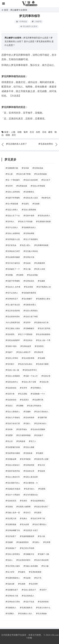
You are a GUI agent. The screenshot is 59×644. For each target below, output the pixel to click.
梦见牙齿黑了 (11, 536)
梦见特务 (9, 429)
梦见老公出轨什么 (43, 608)
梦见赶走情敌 (32, 275)
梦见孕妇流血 (38, 168)
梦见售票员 (39, 346)
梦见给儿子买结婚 (25, 222)
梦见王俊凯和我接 (23, 435)
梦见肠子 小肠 (43, 554)
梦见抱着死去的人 (29, 227)
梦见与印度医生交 (31, 495)
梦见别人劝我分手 (23, 352)
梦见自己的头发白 (25, 364)
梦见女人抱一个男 (43, 340)
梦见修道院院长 (23, 542)
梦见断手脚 (42, 418)
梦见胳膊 (9, 542)
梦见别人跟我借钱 (29, 210)
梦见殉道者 (21, 441)
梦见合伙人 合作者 (13, 287)
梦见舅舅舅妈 (43, 602)
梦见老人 (9, 560)
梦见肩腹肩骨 (40, 263)
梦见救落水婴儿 (30, 305)
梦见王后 (41, 465)
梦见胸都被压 (29, 328)
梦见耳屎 (25, 168)
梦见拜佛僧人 (36, 388)
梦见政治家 (10, 584)
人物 (13, 132)
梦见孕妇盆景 (26, 346)
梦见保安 (23, 501)
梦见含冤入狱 (11, 519)
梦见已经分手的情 (27, 548)
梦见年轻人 (10, 222)
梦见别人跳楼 (29, 447)
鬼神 (26, 132)
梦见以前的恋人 (28, 596)
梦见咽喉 (20, 406)
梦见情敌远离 (11, 459)
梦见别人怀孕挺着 (38, 186)
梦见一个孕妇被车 (13, 180)
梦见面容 (38, 513)
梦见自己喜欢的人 (41, 412)
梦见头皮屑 (24, 524)
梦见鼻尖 (23, 519)
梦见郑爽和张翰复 (41, 245)
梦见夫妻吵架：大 (31, 483)
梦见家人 (27, 423)
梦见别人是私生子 (29, 590)
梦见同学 (27, 323)
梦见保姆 (22, 584)
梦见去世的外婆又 (23, 560)
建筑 (50, 132)
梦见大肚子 (46, 180)
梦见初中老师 (29, 216)
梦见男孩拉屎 (22, 186)
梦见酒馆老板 (11, 524)
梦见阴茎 (42, 489)
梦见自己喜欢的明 (41, 560)
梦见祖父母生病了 (41, 507)
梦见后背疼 (33, 584)
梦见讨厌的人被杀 (13, 566)
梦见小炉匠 (10, 572)
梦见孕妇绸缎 (29, 233)
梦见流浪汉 (24, 400)
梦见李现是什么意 (13, 239)
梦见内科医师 (29, 418)
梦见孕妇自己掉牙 (13, 251)
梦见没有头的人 (40, 423)
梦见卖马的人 (29, 489)
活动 (44, 132)
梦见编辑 (27, 412)
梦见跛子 (9, 352)
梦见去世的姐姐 (40, 174)
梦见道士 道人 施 (12, 370)
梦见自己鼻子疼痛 (23, 174)
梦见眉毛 (25, 204)
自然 (38, 132)
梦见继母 (20, 275)
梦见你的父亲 (29, 471)
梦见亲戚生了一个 (13, 269)
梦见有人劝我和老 (13, 233)
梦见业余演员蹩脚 (38, 429)
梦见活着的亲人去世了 (16, 144)
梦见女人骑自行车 (13, 477)
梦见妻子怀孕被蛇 (13, 198)
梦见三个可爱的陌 (25, 334)
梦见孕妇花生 (29, 281)
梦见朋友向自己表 (41, 323)
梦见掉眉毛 (10, 334)
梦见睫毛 (22, 572)
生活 (32, 132)
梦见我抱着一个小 (38, 394)
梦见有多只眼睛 (42, 364)
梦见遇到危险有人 (13, 578)
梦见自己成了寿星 (31, 317)
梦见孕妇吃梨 (29, 465)
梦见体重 (41, 358)
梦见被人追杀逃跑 (31, 566)
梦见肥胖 (9, 435)
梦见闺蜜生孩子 (12, 590)
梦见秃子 (43, 590)
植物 (8, 135)
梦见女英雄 (28, 287)
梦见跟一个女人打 (31, 376)
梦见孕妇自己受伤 (13, 602)
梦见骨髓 (9, 275)
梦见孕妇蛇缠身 (35, 572)
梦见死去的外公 (12, 382)
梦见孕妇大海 (29, 257)
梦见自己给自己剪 (13, 423)
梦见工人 (32, 441)
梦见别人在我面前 (13, 376)
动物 (19, 132)
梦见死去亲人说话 (31, 198)
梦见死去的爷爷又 (30, 370)
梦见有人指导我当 (13, 554)
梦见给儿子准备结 (13, 418)
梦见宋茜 (47, 542)
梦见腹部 (40, 453)
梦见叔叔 (27, 263)
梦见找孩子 (39, 435)
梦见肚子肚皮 (29, 602)
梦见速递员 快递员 (13, 489)
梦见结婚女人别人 (25, 614)
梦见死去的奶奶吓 (13, 340)
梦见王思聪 (23, 394)
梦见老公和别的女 (34, 406)
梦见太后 (9, 441)
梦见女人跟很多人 (13, 412)
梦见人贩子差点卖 (13, 305)
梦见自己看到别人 (40, 524)
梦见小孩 (41, 536)
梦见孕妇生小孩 (12, 596)
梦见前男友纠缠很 (13, 453)
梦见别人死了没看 (29, 382)
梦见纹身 (41, 471)
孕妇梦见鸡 (46, 198)
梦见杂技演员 (11, 501)
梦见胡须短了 (11, 548)
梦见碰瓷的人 (11, 608)
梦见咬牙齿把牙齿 (13, 471)
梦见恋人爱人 (25, 245)
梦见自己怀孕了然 (38, 519)
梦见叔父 (9, 406)
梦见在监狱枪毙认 (38, 501)
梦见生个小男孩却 (13, 495)
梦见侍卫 (27, 513)
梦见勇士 (36, 542)
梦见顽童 (41, 281)
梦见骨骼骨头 (29, 192)
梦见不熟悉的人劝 (44, 287)
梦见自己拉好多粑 (31, 180)
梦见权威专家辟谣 (29, 293)
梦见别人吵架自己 (13, 465)
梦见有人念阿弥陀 (13, 192)
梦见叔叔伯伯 (11, 388)
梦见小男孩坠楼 (12, 204)
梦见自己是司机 (44, 328)
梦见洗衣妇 (28, 340)
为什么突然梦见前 (13, 323)
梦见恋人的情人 (12, 210)
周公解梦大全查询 (19, 10)
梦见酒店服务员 (26, 608)
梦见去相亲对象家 (13, 257)
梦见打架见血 (11, 245)
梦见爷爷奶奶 (25, 459)
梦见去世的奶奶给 (43, 334)
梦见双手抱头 (22, 429)
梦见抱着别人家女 (43, 299)
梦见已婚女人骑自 (13, 328)
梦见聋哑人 (10, 614)
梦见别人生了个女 (13, 216)
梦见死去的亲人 (44, 216)
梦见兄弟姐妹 (41, 614)
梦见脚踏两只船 (12, 168)
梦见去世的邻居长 (13, 317)
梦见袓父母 (46, 376)
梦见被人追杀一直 (13, 513)
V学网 (29, 638)
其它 (14, 135)
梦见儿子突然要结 (31, 239)
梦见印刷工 (10, 364)
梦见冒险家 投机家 (43, 222)
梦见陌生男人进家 (41, 459)
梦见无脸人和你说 (31, 251)
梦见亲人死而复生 (31, 311)
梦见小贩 (27, 269)
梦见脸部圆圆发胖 (27, 536)
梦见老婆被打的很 (13, 447)
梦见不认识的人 (12, 227)
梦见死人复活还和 (31, 477)
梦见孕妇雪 (39, 352)
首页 (6, 10)
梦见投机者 (28, 453)
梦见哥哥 (9, 186)
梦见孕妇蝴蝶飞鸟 (13, 530)
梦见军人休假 (40, 269)
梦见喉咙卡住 (29, 554)
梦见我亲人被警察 (23, 507)
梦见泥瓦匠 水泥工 (31, 530)
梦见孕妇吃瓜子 (12, 299)
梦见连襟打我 (38, 400)
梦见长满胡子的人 (13, 483)
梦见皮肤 (27, 578)
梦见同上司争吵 (12, 358)
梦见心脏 (9, 174)
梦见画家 (36, 204)
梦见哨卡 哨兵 (11, 346)
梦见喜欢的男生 (44, 42)
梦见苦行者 (10, 394)
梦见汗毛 (38, 578)
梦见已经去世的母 (13, 311)
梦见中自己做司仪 (13, 263)
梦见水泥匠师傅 (28, 358)
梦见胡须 (9, 507)
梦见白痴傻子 (27, 299)
